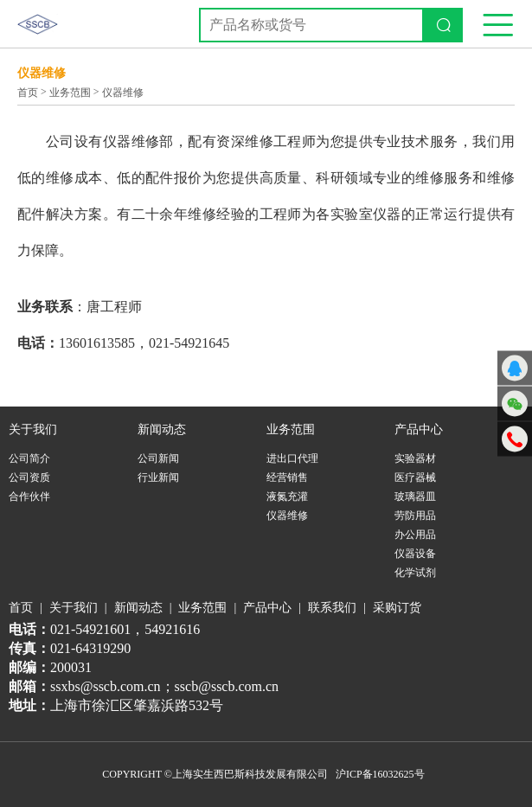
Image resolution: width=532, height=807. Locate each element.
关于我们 (74, 608)
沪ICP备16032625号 (380, 774)
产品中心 (267, 608)
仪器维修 (123, 93)
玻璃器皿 (415, 496)
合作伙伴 (29, 496)
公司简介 (29, 458)
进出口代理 (292, 458)
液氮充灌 (287, 496)
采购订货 (397, 608)
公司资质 (29, 477)
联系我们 (332, 608)
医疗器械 (415, 477)
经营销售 (287, 477)
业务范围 (70, 93)
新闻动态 (138, 608)
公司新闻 (158, 458)
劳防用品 (415, 516)
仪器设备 (415, 554)
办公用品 (415, 535)
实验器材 (415, 458)
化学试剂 (415, 573)
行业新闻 (158, 477)
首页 (28, 93)
